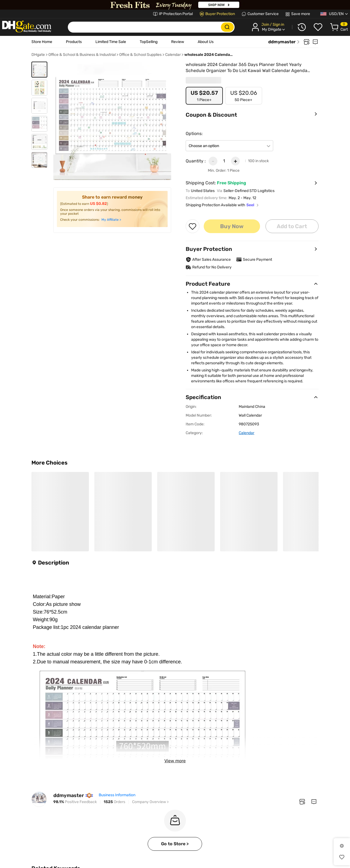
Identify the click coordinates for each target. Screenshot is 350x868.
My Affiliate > (111, 220)
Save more (301, 14)
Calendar (173, 55)
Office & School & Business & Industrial (82, 55)
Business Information (117, 821)
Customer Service (263, 14)
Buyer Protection (220, 14)
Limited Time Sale (111, 42)
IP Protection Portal (176, 14)
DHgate (38, 55)
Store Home (42, 42)
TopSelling (149, 42)
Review (178, 42)
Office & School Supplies (140, 55)
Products (74, 42)
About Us (206, 42)
